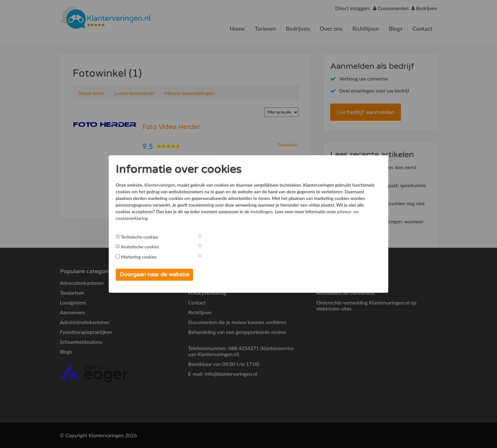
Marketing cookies (155, 257)
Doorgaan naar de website (171, 275)
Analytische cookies (156, 247)
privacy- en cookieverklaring (295, 218)
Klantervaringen (176, 185)
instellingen (193, 218)
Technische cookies (156, 237)
